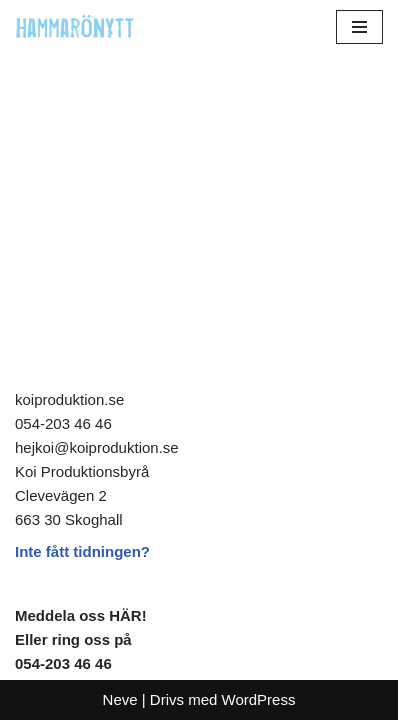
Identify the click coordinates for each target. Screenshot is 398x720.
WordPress (259, 699)
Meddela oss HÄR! (81, 615)
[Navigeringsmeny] (359, 27)
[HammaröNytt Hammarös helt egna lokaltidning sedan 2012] (75, 27)
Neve (120, 699)
